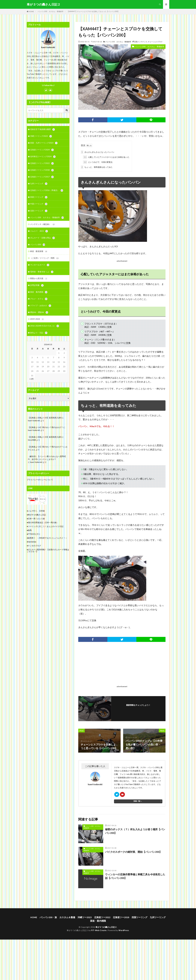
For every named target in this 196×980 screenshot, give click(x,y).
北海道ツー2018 (121, 917)
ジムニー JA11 (39, 231)
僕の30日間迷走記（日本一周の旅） (43, 522)
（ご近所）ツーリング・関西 (44, 258)
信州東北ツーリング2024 (43, 157)
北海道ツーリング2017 (42, 177)
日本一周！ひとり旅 (36, 519)
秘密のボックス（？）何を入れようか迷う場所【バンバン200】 (135, 831)
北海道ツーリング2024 (42, 150)
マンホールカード (40, 265)
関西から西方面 (39, 279)
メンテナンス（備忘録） (42, 224)
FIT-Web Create (99, 930)
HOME (31, 12)
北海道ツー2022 (102, 917)
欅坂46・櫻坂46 (39, 312)
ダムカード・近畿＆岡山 (42, 238)
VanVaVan (32, 542)
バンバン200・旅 (48, 917)
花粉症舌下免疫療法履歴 (42, 129)
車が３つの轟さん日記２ (44, 4)
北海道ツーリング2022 (42, 163)
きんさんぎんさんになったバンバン (98, 152)
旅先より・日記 (39, 333)
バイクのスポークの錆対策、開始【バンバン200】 (133, 852)
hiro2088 (32, 440)
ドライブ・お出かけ (41, 306)
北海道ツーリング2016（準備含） (47, 190)
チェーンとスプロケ (155, 42)
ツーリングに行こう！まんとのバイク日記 (46, 526)
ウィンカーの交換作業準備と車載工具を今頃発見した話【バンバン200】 (135, 876)
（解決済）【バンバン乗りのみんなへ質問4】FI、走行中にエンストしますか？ (47, 458)
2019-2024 (37, 319)
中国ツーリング (39, 204)
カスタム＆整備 (67, 917)
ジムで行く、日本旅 (36, 511)
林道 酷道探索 (39, 251)
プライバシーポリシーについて (40, 480)
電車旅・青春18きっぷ (42, 272)
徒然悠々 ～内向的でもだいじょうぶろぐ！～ (48, 538)
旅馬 (30, 530)
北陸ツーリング (39, 211)
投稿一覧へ (138, 801)
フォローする (138, 709)
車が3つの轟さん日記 (37, 515)
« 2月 (31, 379)
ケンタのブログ (34, 546)
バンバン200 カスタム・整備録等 (50, 11)
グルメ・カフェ (39, 299)
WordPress (124, 930)
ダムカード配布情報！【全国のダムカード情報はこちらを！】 (48, 550)
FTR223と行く (34, 534)
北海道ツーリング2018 (42, 170)
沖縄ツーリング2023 (41, 136)
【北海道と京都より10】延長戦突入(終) (45, 418)
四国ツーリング (39, 197)
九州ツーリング (39, 184)
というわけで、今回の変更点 (98, 162)
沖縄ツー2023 (85, 917)
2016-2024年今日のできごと (45, 326)
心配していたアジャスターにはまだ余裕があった (106, 157)
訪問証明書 (37, 285)
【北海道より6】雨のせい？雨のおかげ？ (45, 427)
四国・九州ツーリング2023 (44, 143)
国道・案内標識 (39, 292)
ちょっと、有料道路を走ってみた (97, 167)
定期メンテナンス (141, 42)
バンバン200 (38, 245)
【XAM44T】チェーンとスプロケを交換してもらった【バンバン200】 (93, 11)
